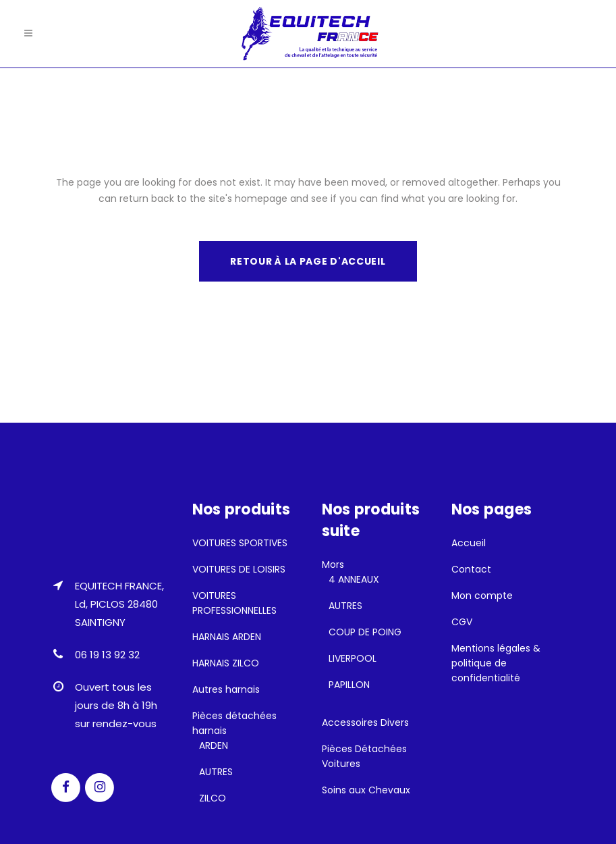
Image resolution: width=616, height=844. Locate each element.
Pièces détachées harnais (234, 723)
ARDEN (214, 745)
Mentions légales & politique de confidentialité (496, 663)
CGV (462, 622)
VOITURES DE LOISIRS (239, 569)
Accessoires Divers (365, 722)
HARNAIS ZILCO (226, 663)
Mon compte (482, 596)
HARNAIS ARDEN (227, 637)
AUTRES (216, 772)
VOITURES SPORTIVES (240, 543)
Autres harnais (226, 689)
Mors (333, 564)
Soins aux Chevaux (366, 790)
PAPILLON (349, 685)
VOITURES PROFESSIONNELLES (234, 603)
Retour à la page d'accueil (308, 261)
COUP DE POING (365, 632)
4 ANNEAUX (354, 579)
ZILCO (213, 798)
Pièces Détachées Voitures (364, 756)
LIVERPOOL (353, 658)
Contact (471, 569)
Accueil (469, 543)
